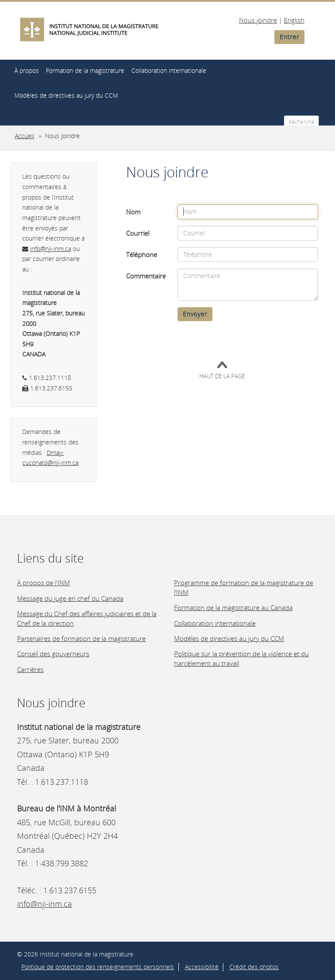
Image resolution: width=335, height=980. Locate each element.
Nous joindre (258, 20)
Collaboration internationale (169, 70)
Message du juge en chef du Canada (70, 598)
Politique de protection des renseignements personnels (98, 967)
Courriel (138, 233)
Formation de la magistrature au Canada (233, 607)
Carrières (30, 669)
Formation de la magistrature (85, 70)
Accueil (24, 136)
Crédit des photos (254, 967)
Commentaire (146, 276)
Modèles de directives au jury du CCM (66, 95)
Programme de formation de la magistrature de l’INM (244, 587)
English (294, 20)
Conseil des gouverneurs (53, 654)
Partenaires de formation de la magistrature (81, 638)
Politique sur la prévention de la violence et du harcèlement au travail (241, 658)
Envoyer (195, 314)
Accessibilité (202, 967)
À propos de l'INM (43, 583)
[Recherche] (301, 122)
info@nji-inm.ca (51, 249)
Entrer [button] (289, 37)
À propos (27, 70)
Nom (133, 212)
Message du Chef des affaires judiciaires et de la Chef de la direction (87, 618)
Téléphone (142, 254)
